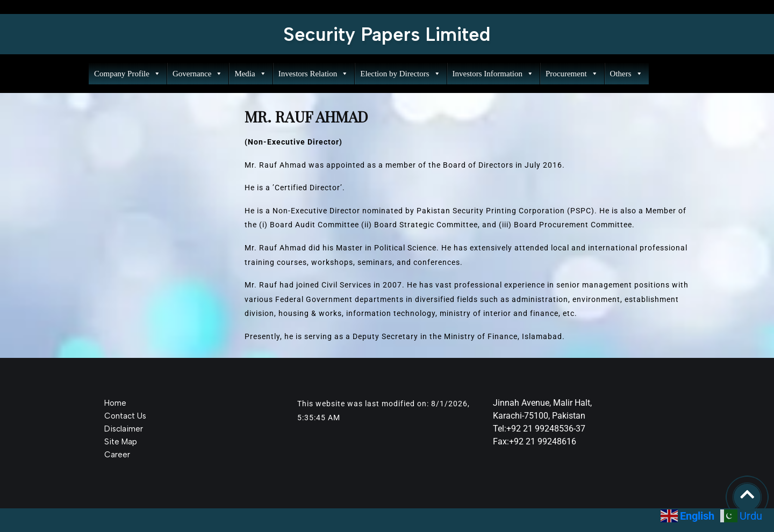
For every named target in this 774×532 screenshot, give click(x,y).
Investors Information (493, 74)
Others (626, 74)
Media (250, 74)
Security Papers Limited (387, 34)
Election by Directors (400, 74)
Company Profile (127, 74)
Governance (198, 74)
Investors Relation (314, 74)
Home (115, 403)
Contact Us (125, 416)
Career (117, 455)
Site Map (121, 442)
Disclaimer (124, 429)
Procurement (572, 74)
